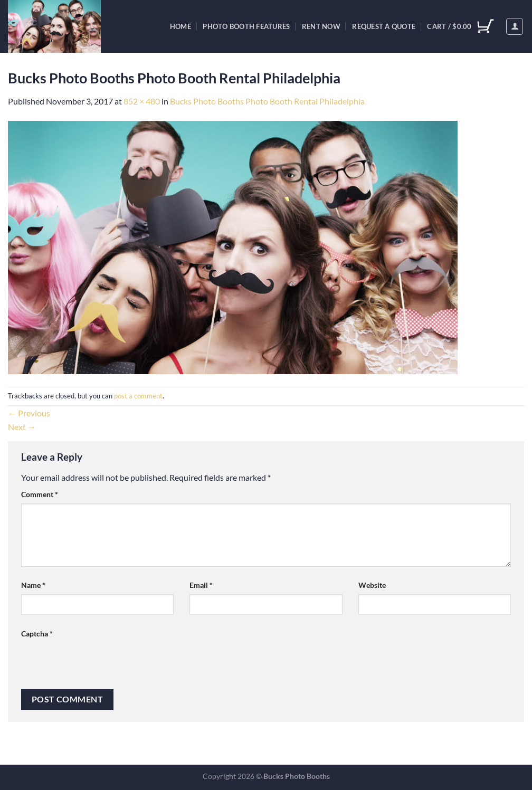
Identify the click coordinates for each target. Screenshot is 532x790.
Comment (40, 494)
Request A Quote (384, 26)
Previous (29, 413)
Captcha (37, 634)
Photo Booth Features (246, 26)
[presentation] (101, 663)
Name (33, 585)
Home (180, 26)
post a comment (138, 396)
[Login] (515, 26)
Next (22, 427)
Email (201, 585)
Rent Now (321, 26)
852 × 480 (142, 101)
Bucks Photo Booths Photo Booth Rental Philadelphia (267, 101)
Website (372, 585)
